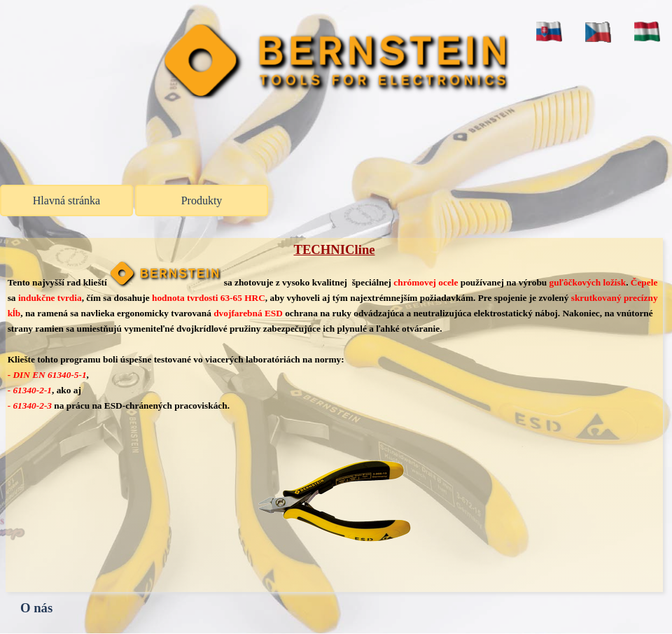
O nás (36, 608)
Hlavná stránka (66, 200)
